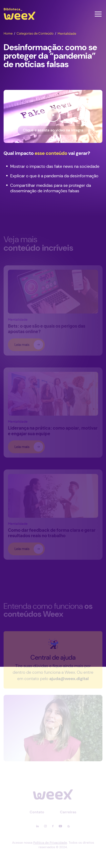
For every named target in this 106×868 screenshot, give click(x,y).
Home (9, 33)
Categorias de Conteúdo (36, 33)
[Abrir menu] (98, 14)
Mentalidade (67, 33)
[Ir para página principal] (19, 20)
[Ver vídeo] (53, 116)
